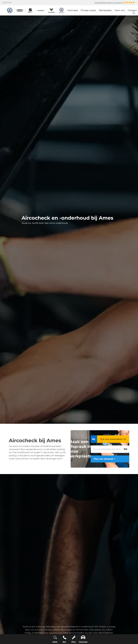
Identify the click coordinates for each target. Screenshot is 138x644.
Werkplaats (105, 10)
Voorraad (73, 10)
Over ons (120, 10)
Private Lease (88, 10)
